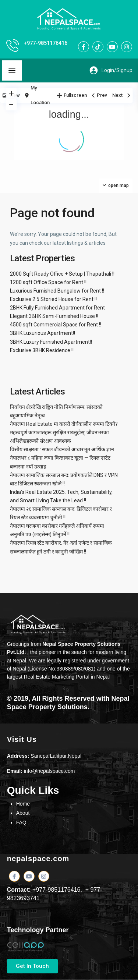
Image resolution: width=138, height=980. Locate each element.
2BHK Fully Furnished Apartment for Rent (57, 308)
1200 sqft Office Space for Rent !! (48, 282)
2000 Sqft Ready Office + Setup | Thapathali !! (62, 274)
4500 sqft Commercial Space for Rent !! (56, 325)
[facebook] (84, 47)
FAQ (21, 822)
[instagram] (127, 47)
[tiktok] (98, 47)
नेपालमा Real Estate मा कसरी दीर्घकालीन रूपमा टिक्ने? (64, 424)
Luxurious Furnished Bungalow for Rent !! (57, 291)
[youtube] (112, 47)
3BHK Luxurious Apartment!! (43, 333)
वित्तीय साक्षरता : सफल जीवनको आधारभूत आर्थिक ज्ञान (62, 449)
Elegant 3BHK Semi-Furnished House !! (54, 316)
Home (23, 804)
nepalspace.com (38, 859)
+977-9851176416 (46, 43)
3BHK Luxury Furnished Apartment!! (51, 342)
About (23, 813)
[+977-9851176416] (13, 45)
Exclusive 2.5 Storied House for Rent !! (53, 299)
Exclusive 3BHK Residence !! (42, 350)
